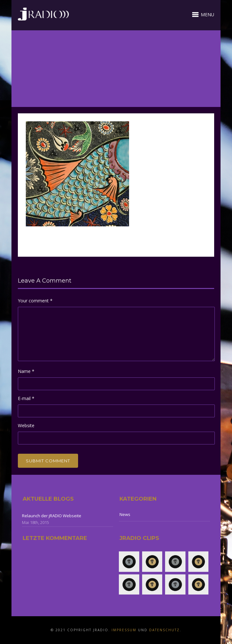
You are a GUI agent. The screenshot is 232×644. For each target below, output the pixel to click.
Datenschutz (164, 630)
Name (26, 371)
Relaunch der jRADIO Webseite (52, 516)
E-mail (26, 398)
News (125, 514)
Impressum (124, 630)
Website (26, 425)
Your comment (35, 301)
